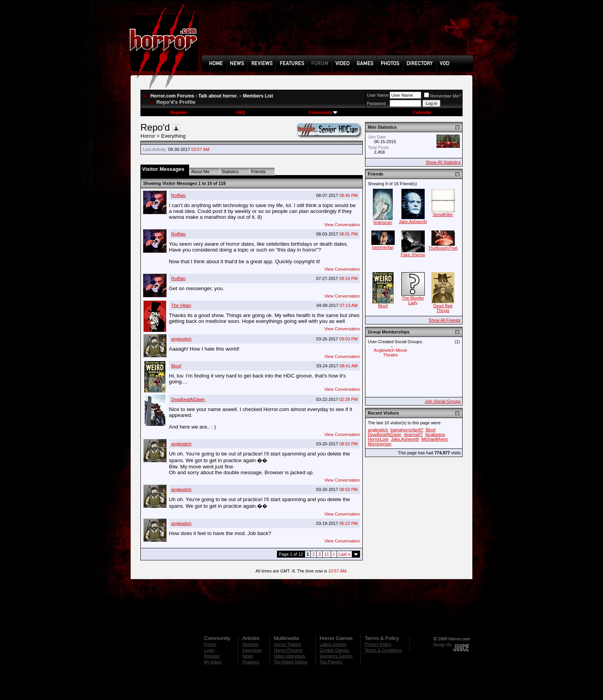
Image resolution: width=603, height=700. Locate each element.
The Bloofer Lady (413, 300)
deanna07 (413, 434)
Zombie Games (334, 650)
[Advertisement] (340, 34)
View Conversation (342, 225)
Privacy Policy (378, 644)
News (248, 656)
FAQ (240, 112)
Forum (210, 644)
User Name (378, 95)
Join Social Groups (443, 401)
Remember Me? (442, 96)
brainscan (383, 222)
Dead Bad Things (443, 308)
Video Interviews (290, 656)
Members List (258, 96)
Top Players (331, 662)
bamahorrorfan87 (407, 430)
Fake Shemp (413, 255)
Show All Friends (445, 320)
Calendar (422, 112)
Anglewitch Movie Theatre (390, 353)
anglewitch (181, 339)
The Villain (181, 305)
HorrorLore (378, 439)
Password (376, 103)
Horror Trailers (287, 644)
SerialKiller (443, 214)
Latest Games (333, 644)
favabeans (435, 434)
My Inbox (213, 662)
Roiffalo (178, 195)
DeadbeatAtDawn (188, 399)
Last (344, 554)
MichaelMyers (435, 439)
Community (323, 112)
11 (326, 554)
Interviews (252, 650)
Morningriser (380, 444)
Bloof (176, 366)
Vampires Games (336, 656)
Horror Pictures (288, 650)
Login (209, 650)
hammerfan (383, 247)
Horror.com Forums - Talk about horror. (194, 96)
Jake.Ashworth (413, 222)
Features (251, 662)
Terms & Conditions (383, 650)
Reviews (250, 644)
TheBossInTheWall (446, 248)
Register (179, 112)
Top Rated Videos (291, 662)
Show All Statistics (443, 162)
